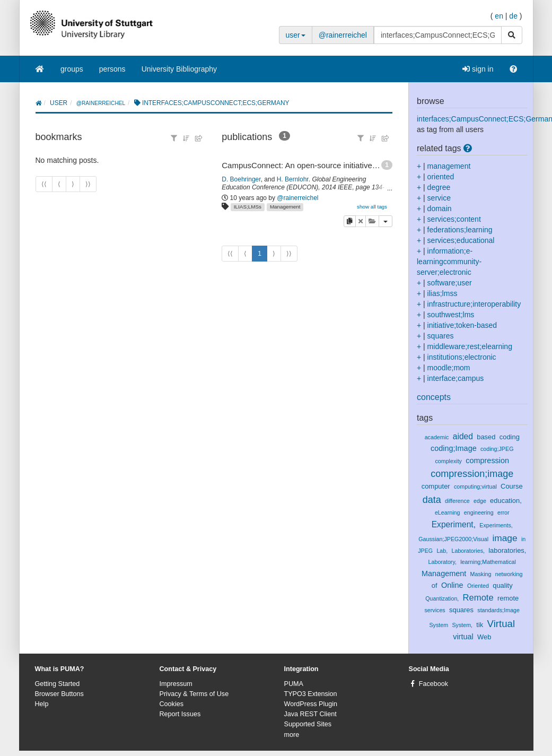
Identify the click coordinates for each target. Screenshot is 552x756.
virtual (463, 637)
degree (439, 187)
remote (508, 598)
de (513, 16)
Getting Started (58, 684)
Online (452, 585)
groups (72, 69)
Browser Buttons (59, 694)
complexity (448, 461)
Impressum (176, 684)
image (505, 538)
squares (441, 336)
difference (457, 501)
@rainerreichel (343, 35)
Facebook (433, 684)
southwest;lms (451, 315)
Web (484, 637)
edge (480, 501)
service (439, 198)
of (435, 585)
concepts (434, 397)
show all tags (372, 207)
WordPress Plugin (311, 704)
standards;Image (498, 610)
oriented (441, 177)
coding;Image (454, 448)
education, (506, 501)
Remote (478, 598)
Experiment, (454, 524)
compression (487, 460)
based (486, 437)
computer (436, 486)
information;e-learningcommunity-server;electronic (449, 262)
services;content (454, 219)
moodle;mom (449, 368)
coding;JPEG (497, 449)
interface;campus (456, 378)
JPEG (425, 551)
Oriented (478, 586)
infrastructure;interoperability (474, 304)
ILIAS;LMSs (248, 207)
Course (512, 486)
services (435, 610)
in (523, 539)
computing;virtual (475, 486)
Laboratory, (443, 562)
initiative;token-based (462, 325)
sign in (478, 69)
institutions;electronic (462, 357)
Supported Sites (308, 724)
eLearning (448, 512)
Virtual (501, 624)
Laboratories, (468, 551)
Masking (481, 574)
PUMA (294, 684)
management (449, 166)
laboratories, (507, 550)
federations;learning (460, 230)
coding (510, 437)
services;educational (461, 240)
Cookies (172, 704)
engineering (479, 512)
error (503, 512)
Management (285, 207)
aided (463, 436)
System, (462, 625)
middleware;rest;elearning (470, 346)
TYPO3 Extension (311, 694)
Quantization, (442, 598)
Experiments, (496, 525)
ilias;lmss (443, 293)
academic (437, 437)
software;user (450, 283)
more (292, 735)
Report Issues (180, 714)
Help (42, 704)
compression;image (472, 474)
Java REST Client (310, 714)
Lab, (442, 551)
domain (440, 208)
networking (509, 574)
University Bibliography (179, 69)
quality (502, 585)
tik (480, 625)
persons (112, 69)
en (499, 16)
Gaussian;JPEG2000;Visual (453, 539)
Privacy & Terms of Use (194, 694)
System (439, 625)
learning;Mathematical (488, 562)
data (432, 500)
